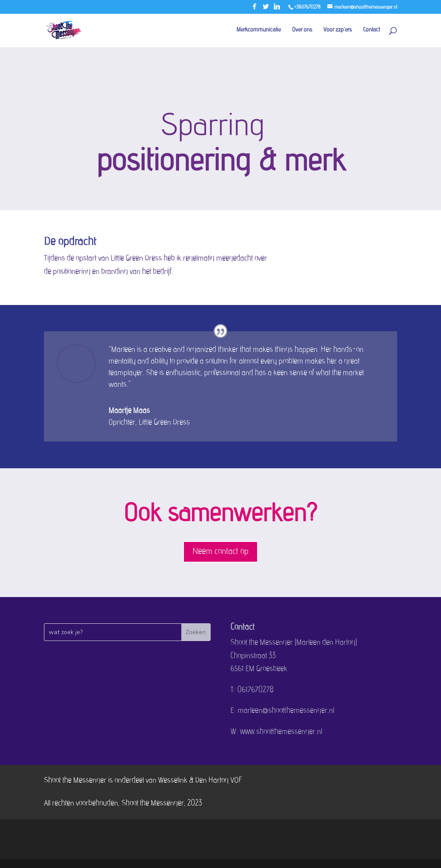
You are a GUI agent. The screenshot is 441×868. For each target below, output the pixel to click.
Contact (371, 30)
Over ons (302, 30)
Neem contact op (220, 552)
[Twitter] (266, 9)
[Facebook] (255, 9)
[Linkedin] (277, 9)
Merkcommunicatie (259, 30)
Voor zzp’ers (338, 30)
